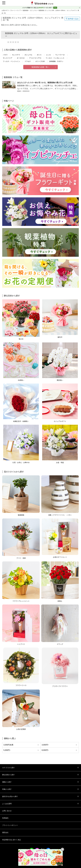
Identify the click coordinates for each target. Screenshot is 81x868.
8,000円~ (45, 750)
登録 (55, 8)
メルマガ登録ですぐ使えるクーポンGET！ (38, 8)
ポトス (39, 55)
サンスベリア (8, 58)
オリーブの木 (40, 61)
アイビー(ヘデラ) (35, 58)
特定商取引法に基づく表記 (12, 840)
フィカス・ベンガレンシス (55, 58)
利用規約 (5, 818)
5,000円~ (7, 750)
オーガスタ (21, 58)
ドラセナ (28, 61)
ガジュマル (34, 10)
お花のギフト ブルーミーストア (11, 10)
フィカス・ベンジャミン (11, 61)
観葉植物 (26, 10)
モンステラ (16, 55)
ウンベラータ (60, 55)
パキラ (5, 55)
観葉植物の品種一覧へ (40, 67)
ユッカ (48, 55)
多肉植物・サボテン (56, 61)
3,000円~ (45, 745)
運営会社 (5, 832)
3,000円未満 (8, 745)
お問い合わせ (7, 811)
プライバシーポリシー (10, 825)
